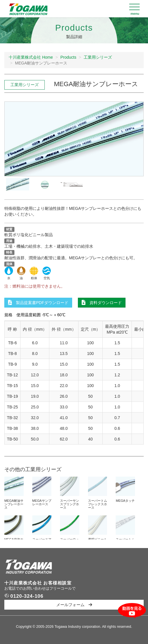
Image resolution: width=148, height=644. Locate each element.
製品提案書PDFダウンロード (38, 303)
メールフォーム (74, 605)
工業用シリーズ (98, 57)
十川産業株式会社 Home (31, 57)
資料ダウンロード (102, 303)
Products (68, 57)
